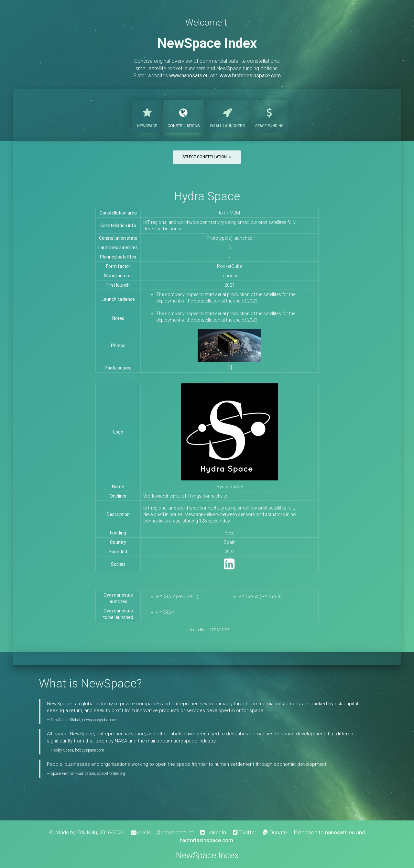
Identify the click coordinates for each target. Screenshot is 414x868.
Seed (229, 533)
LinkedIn (213, 832)
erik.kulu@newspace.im (162, 832)
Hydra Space (207, 196)
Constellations (184, 115)
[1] (230, 368)
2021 (230, 285)
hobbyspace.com (90, 750)
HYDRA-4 (166, 612)
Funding (269, 115)
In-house (229, 276)
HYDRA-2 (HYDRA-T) (177, 597)
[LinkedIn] (229, 567)
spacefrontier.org (111, 774)
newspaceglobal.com (100, 720)
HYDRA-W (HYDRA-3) (260, 597)
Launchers (227, 115)
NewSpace (147, 115)
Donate (275, 832)
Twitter (245, 832)
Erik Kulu (87, 832)
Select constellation (207, 157)
